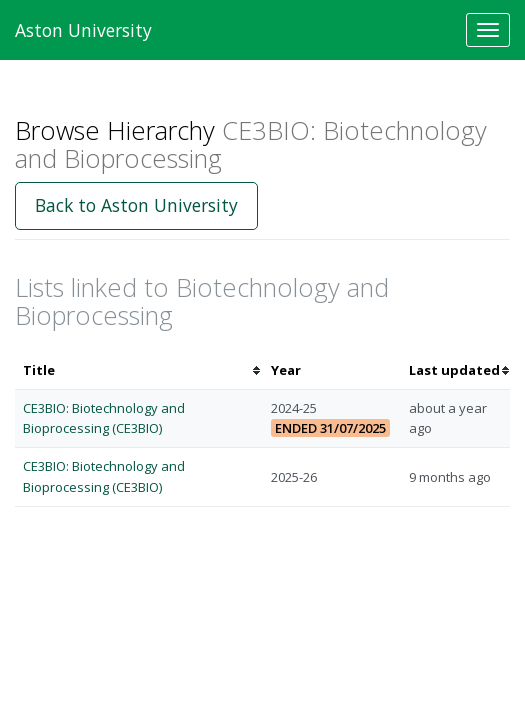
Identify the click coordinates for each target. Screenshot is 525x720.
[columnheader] (139, 370)
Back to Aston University (136, 205)
